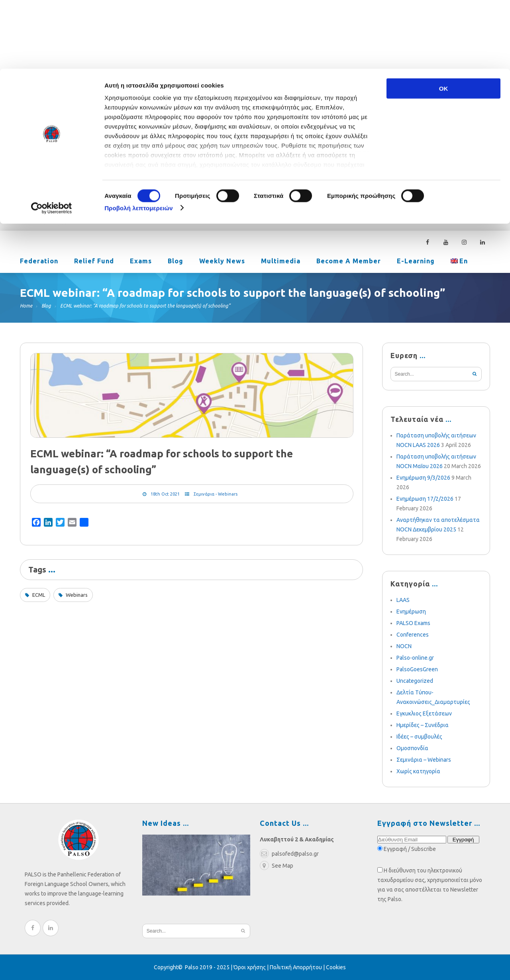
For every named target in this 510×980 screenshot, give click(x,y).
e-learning (416, 262)
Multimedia (281, 262)
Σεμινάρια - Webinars (216, 494)
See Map (277, 866)
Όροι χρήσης (250, 967)
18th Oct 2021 (165, 494)
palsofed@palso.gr (365, 178)
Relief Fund (94, 262)
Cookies (336, 967)
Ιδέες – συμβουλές (419, 737)
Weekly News (222, 262)
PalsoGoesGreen (417, 669)
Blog (176, 262)
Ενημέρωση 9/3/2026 (423, 478)
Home (26, 306)
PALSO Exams (413, 623)
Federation (39, 262)
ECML (39, 595)
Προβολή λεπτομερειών (139, 139)
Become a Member (349, 262)
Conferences (413, 635)
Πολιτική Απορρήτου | (298, 967)
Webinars (77, 595)
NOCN (404, 646)
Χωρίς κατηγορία (418, 771)
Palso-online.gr (415, 658)
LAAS (403, 600)
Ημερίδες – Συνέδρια (423, 725)
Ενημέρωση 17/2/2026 (425, 499)
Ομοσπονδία (412, 748)
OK (444, 20)
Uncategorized (415, 681)
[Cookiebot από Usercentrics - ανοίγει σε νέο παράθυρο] (52, 139)
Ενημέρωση (411, 612)
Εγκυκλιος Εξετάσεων (424, 713)
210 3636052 (428, 178)
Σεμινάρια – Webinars (424, 760)
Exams (141, 262)
